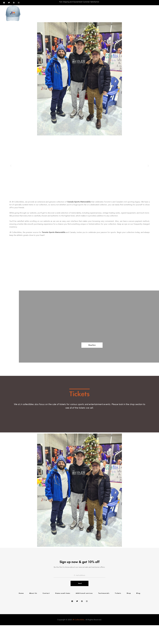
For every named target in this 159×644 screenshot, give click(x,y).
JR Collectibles (78, 638)
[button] (11, 166)
